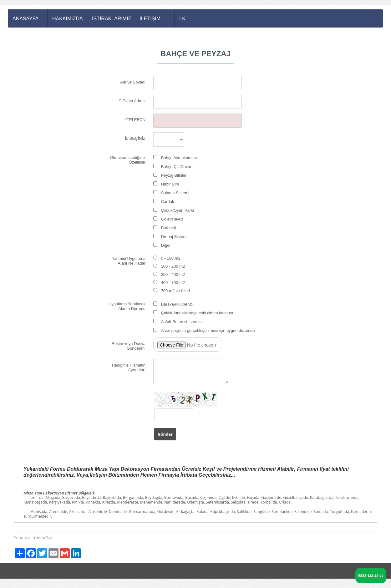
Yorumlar (22, 537)
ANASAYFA (25, 19)
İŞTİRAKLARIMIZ (112, 19)
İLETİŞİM (150, 19)
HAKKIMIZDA (68, 19)
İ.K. (183, 19)
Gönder (165, 434)
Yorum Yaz (43, 537)
